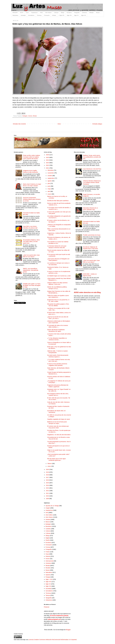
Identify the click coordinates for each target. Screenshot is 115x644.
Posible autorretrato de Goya (92, 235)
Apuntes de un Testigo (52, 506)
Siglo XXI (84, 15)
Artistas (54, 15)
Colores (30, 116)
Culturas (56, 13)
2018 (48, 475)
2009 (48, 499)
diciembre (51, 170)
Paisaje (48, 577)
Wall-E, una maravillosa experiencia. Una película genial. (31, 270)
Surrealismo (31, 15)
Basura (48, 522)
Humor (48, 559)
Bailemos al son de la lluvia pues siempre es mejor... (57, 423)
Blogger (68, 630)
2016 (48, 480)
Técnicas (39, 15)
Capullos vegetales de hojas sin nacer (59, 419)
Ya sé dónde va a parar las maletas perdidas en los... (58, 242)
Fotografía (77, 13)
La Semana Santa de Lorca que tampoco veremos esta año (57, 247)
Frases (48, 552)
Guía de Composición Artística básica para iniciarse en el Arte (32, 199)
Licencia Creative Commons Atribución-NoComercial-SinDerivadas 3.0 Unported (52, 640)
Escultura (69, 13)
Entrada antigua (97, 124)
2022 (48, 165)
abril (49, 191)
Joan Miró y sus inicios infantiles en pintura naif (30, 227)
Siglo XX (76, 15)
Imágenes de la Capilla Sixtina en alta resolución (31, 171)
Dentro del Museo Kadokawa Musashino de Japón (56, 330)
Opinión (48, 575)
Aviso (27, 13)
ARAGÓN (15, 13)
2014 (48, 485)
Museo (98, 13)
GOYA (22, 13)
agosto (50, 181)
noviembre (51, 173)
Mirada (35, 116)
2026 (48, 155)
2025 (48, 157)
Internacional (49, 561)
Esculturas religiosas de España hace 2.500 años (90, 248)
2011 (48, 493)
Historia (48, 556)
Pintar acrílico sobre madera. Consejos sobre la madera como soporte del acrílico (32, 157)
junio (49, 186)
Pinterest (47, 607)
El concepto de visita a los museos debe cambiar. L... (58, 326)
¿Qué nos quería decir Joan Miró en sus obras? (31, 256)
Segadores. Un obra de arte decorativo (59, 435)
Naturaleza (15, 15)
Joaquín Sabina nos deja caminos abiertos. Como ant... (57, 283)
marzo (50, 194)
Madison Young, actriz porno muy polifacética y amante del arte (92, 157)
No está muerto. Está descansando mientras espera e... (58, 356)
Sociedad (23, 15)
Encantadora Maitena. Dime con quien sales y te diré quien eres (31, 241)
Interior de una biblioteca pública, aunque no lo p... (57, 288)
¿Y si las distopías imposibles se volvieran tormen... (57, 339)
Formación (47, 15)
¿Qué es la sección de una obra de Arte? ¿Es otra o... (58, 318)
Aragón (48, 508)
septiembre (51, 178)
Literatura (84, 13)
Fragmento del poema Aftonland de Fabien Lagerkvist (58, 386)
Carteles (48, 529)
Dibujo (63, 13)
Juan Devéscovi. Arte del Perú (92, 169)
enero (50, 466)
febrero (50, 463)
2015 (48, 483)
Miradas (91, 13)
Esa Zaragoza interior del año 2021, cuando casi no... (58, 394)
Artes (41, 13)
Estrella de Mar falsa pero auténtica (58, 201)
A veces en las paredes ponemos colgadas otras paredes (57, 365)
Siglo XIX (69, 15)
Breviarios (49, 526)
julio (49, 183)
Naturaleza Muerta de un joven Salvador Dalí (90, 209)
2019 (48, 472)
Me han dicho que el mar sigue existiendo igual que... (56, 459)
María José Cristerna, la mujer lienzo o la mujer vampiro (32, 185)
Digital (47, 538)
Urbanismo (49, 600)
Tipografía (49, 598)
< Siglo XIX (61, 15)
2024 (48, 160)
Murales (48, 568)
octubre (50, 176)
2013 (48, 488)
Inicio (59, 124)
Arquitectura (34, 13)
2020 (48, 469)
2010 (48, 496)
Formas (48, 547)
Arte (47, 513)
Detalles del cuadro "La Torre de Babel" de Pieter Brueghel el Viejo (32, 285)
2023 (48, 163)
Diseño (48, 540)
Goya (47, 554)
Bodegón (25, 116)
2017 (48, 477)
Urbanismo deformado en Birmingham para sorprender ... (59, 322)
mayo (49, 189)
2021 (48, 168)
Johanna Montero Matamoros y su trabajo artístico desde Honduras (92, 182)
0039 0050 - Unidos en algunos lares (90, 275)
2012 (48, 491)
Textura (48, 595)
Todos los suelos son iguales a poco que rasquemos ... (58, 296)
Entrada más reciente (19, 124)
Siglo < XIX (49, 579)
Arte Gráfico (49, 515)
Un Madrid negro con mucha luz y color (59, 276)
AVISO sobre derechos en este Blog (87, 292)
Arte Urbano (48, 13)
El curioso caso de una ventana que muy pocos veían (58, 427)
